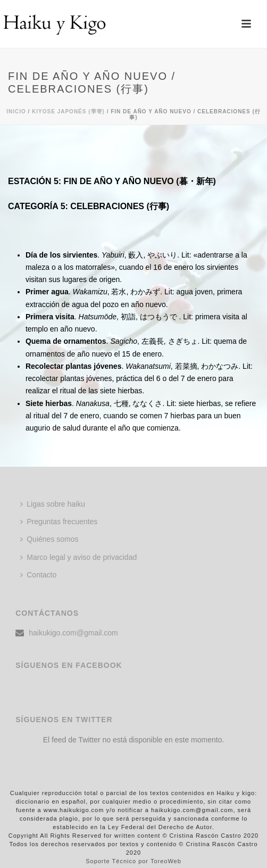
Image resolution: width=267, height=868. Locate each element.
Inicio (16, 111)
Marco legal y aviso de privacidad (78, 557)
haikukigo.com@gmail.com (73, 633)
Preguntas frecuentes (59, 522)
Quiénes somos (49, 539)
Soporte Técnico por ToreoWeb (133, 861)
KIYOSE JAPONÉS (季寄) (68, 111)
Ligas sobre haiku (53, 504)
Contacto (38, 575)
